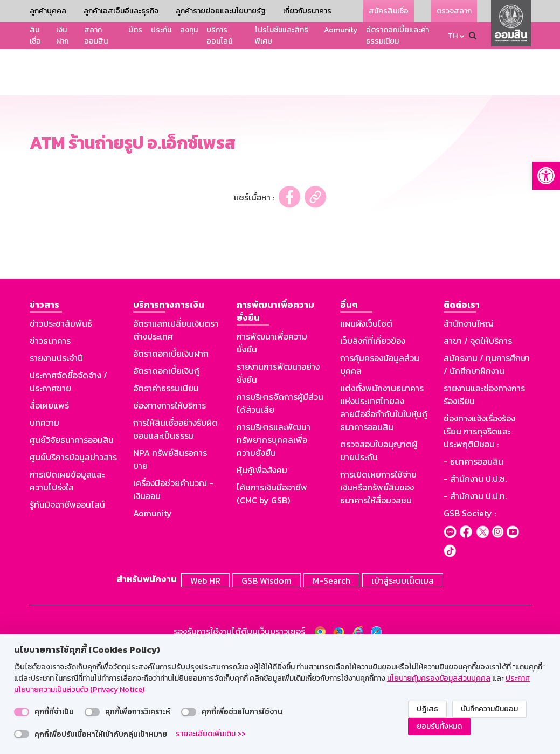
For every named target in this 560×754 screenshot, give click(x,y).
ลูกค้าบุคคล (48, 11)
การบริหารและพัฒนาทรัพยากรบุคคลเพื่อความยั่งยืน (274, 539)
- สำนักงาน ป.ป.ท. (475, 596)
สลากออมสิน (96, 36)
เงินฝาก (62, 36)
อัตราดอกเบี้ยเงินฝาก (171, 453)
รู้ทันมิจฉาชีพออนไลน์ (67, 604)
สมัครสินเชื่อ (389, 11)
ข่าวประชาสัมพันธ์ (61, 423)
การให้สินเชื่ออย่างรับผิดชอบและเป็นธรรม (175, 529)
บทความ (44, 522)
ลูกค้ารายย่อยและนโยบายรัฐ (221, 11)
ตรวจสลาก (454, 11)
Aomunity (341, 30)
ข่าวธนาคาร (50, 440)
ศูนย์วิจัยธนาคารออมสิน (72, 539)
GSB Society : (470, 613)
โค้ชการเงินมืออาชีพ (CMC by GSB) (272, 593)
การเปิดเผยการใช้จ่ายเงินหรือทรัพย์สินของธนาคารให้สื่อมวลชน (378, 587)
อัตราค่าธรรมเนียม (166, 488)
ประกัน (161, 30)
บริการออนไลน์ (219, 36)
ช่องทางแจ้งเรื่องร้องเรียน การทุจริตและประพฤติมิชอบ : (479, 531)
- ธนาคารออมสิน (473, 561)
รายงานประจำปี (56, 458)
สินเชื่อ (35, 36)
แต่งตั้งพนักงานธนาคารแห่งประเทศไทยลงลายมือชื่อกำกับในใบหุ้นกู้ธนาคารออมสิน (384, 507)
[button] (546, 176)
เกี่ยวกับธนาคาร (307, 11)
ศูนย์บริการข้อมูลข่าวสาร (73, 557)
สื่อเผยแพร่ (49, 505)
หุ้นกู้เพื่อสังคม (262, 570)
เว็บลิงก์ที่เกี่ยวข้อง (373, 440)
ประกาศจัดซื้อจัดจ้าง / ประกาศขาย (68, 481)
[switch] (22, 712)
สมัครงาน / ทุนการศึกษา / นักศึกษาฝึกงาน (487, 464)
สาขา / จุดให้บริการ (478, 440)
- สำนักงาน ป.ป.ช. (475, 578)
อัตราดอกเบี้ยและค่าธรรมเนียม (397, 36)
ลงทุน (189, 30)
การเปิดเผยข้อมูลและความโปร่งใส (67, 580)
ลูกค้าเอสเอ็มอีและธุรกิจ (121, 11)
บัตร (135, 30)
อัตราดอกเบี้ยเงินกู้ (166, 471)
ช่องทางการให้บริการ (170, 505)
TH (453, 36)
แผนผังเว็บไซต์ (366, 423)
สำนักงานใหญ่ (469, 423)
